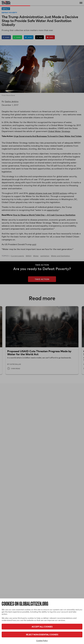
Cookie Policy (42, 641)
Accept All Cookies (42, 627)
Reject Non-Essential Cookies (42, 634)
